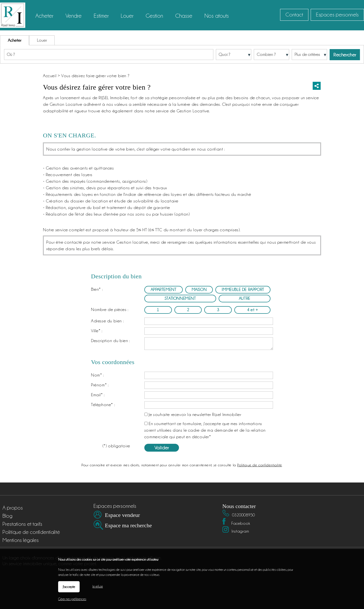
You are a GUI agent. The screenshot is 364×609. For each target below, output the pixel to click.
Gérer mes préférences (72, 599)
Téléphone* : (103, 405)
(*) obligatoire (116, 446)
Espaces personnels (337, 15)
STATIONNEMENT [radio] (180, 298)
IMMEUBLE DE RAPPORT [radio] (243, 290)
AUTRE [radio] (245, 298)
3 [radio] (218, 310)
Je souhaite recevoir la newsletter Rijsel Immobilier (195, 414)
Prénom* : (100, 385)
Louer (42, 40)
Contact (294, 15)
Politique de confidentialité (259, 465)
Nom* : (97, 375)
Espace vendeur (122, 515)
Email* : (98, 395)
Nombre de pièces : (110, 309)
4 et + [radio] (253, 310)
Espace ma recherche (128, 525)
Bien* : (97, 289)
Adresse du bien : (107, 321)
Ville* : (97, 331)
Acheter (15, 40)
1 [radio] (158, 310)
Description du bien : (110, 341)
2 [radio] (188, 310)
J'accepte (69, 587)
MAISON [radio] (199, 290)
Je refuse (98, 586)
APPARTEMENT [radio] (164, 290)
